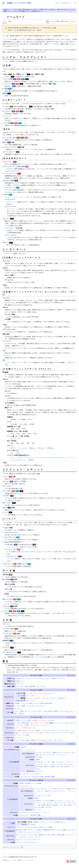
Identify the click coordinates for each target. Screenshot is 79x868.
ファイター (6, 61)
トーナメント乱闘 (26, 703)
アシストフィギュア (32, 458)
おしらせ (48, 740)
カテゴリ (6, 847)
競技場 (55, 752)
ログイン (47, 10)
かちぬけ (35, 720)
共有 (4, 360)
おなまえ (52, 720)
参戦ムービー (38, 613)
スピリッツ (6, 219)
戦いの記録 (6, 579)
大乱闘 (5, 74)
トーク (41, 28)
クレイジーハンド (22, 197)
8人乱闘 (5, 89)
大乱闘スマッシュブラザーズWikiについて (14, 860)
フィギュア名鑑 (20, 706)
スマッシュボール (17, 458)
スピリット (39, 221)
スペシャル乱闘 (8, 79)
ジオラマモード (8, 564)
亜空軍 (31, 169)
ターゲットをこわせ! (9, 138)
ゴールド (21, 515)
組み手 (5, 142)
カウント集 (40, 740)
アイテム (33, 69)
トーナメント (7, 84)
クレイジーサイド (10, 206)
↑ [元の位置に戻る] (7, 665)
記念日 (67, 766)
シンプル (5, 107)
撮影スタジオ (23, 564)
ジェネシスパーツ (19, 460)
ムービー (5, 611)
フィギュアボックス (9, 537)
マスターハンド (10, 197)
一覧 (22, 847)
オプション (6, 624)
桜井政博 (15, 50)
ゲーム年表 (26, 735)
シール (52, 552)
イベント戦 (6, 123)
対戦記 (56, 711)
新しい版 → (33, 30)
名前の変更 (48, 703)
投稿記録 (47, 28)
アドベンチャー (8, 162)
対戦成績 (5, 575)
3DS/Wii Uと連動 (10, 643)
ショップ (5, 512)
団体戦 (5, 93)
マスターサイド (10, 199)
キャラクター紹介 (8, 629)
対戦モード (20, 681)
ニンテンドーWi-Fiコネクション (25, 728)
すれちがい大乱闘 (8, 181)
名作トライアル (8, 599)
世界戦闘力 (54, 382)
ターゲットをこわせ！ (43, 678)
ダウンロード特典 (66, 237)
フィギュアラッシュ (11, 556)
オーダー (44, 789)
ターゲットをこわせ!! (62, 723)
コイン (9, 547)
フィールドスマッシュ (10, 174)
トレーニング (7, 116)
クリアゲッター (8, 634)
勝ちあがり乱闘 (42, 107)
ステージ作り (7, 491)
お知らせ (22, 714)
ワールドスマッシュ (9, 188)
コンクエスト (7, 341)
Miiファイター (28, 362)
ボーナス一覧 (64, 711)
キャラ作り (6, 496)
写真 (13, 362)
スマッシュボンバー (9, 152)
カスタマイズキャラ (25, 643)
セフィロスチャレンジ (10, 652)
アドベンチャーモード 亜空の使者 (13, 166)
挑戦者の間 (47, 830)
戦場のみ (32, 448)
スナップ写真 (21, 481)
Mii (56, 498)
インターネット (8, 254)
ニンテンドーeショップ (32, 840)
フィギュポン (31, 706)
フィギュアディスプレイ (10, 532)
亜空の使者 (26, 723)
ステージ (19, 362)
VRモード (6, 243)
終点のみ (41, 448)
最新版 (22, 30)
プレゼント (6, 648)
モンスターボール (47, 458)
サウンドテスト (8, 486)
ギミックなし (22, 448)
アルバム (5, 481)
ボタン (63, 822)
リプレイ (8, 362)
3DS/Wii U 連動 (50, 777)
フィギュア (45, 552)
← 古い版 (15, 30)
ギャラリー (28, 711)
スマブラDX (8, 39)
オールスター (7, 111)
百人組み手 (62, 698)
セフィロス (58, 655)
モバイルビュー (31, 860)
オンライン (20, 840)
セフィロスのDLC (41, 657)
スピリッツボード (10, 235)
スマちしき (6, 606)
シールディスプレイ (26, 733)
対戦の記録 (60, 835)
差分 (10, 30)
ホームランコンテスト (10, 147)
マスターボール (59, 458)
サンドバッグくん (28, 149)
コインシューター (10, 549)
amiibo (5, 508)
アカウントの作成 (38, 10)
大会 (4, 351)
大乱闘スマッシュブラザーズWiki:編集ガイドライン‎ (17, 11)
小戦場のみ (50, 448)
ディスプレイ (41, 706)
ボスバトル (34, 725)
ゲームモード (35, 675)
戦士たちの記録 (60, 81)
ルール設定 (32, 824)
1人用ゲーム (20, 678)
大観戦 (5, 285)
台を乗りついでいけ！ (58, 678)
